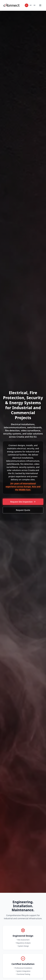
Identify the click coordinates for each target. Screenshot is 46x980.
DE (34, 5)
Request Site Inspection (23, 502)
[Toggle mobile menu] (40, 5)
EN (27, 5)
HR (31, 5)
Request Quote (23, 510)
